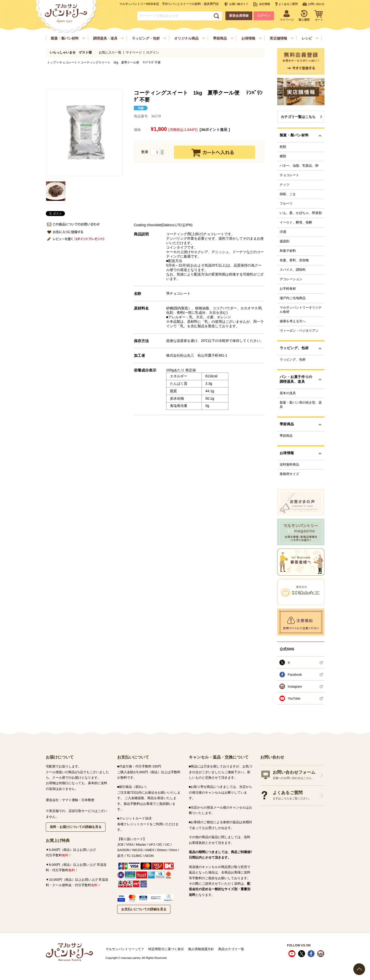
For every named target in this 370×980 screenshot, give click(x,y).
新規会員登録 (239, 16)
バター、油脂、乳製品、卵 (299, 166)
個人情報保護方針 (201, 949)
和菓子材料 (288, 251)
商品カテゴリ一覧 (231, 949)
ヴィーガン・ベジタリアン (299, 331)
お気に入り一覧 (110, 53)
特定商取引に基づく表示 (166, 949)
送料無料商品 (289, 465)
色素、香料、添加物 (294, 260)
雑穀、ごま (288, 194)
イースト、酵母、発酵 (296, 222)
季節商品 (286, 436)
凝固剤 (285, 241)
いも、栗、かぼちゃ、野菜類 (301, 213)
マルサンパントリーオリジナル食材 (301, 310)
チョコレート (68, 62)
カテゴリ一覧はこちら (298, 117)
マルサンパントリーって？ (125, 949)
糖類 (283, 156)
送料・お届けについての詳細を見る (76, 827)
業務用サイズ (289, 474)
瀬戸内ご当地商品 (293, 298)
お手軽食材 (288, 289)
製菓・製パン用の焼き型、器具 (301, 405)
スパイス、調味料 (293, 270)
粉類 (283, 147)
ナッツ (285, 185)
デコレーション (291, 279)
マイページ (134, 53)
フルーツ (286, 204)
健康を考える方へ (293, 321)
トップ (52, 62)
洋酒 (283, 232)
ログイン (264, 16)
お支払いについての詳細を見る (144, 909)
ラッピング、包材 (293, 360)
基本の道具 (288, 393)
